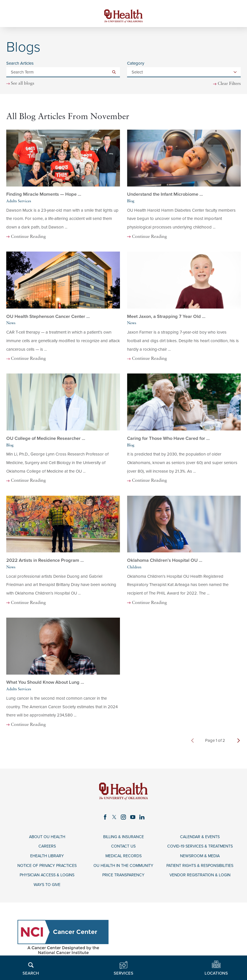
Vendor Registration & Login (200, 877)
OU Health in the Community (124, 867)
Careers (47, 848)
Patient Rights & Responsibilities (200, 867)
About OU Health (47, 838)
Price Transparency (123, 877)
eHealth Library (47, 858)
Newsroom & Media (200, 858)
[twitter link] (114, 818)
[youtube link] (133, 818)
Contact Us (124, 848)
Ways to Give (47, 887)
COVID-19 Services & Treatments (200, 848)
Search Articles (20, 64)
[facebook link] (105, 818)
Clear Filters (228, 85)
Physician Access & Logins (47, 877)
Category (136, 64)
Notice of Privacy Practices (47, 867)
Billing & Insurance (124, 838)
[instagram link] (124, 818)
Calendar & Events (200, 838)
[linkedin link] (142, 818)
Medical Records (123, 858)
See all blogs (24, 85)
